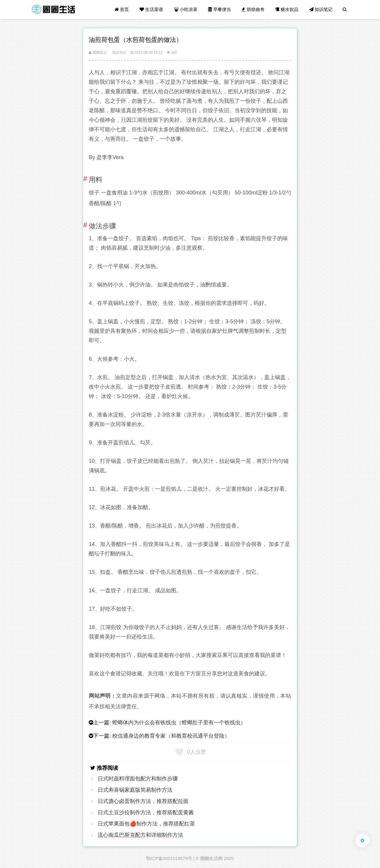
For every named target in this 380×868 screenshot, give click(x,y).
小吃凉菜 (186, 9)
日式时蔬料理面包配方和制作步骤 (138, 779)
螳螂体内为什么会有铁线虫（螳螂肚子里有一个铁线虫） (179, 723)
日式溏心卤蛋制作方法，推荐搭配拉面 (143, 801)
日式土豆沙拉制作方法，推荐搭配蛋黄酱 (146, 812)
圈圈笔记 (98, 53)
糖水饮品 (287, 9)
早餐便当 (220, 9)
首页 (122, 9)
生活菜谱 (151, 9)
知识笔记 (321, 9)
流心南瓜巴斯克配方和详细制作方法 (140, 835)
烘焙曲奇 (253, 9)
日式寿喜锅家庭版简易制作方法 (135, 790)
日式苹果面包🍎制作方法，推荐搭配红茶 (146, 824)
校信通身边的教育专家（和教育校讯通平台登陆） (171, 736)
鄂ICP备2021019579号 (169, 858)
